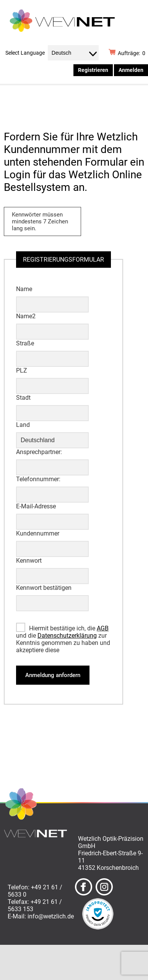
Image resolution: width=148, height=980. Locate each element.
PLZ (22, 370)
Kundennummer (38, 533)
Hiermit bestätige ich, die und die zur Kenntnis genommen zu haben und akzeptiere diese (63, 639)
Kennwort (29, 561)
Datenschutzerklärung (67, 636)
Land (23, 425)
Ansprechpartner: (39, 452)
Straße (25, 343)
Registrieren (93, 70)
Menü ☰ (124, 98)
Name (24, 289)
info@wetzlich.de (51, 916)
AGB (103, 628)
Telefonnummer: (38, 479)
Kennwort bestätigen (44, 588)
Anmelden (131, 70)
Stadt (23, 398)
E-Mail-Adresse (36, 506)
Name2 (26, 316)
